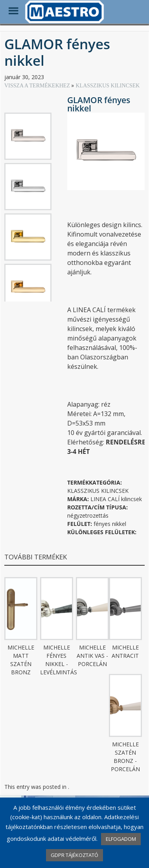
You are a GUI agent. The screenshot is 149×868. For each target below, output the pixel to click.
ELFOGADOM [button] (121, 839)
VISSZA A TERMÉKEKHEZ (38, 86)
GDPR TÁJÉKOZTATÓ (74, 855)
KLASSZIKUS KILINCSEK (108, 86)
